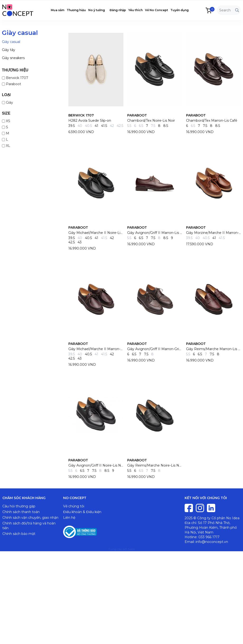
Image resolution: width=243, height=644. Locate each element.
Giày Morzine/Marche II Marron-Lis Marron (214, 233)
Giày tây (9, 50)
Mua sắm (58, 10)
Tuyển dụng (180, 10)
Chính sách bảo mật (19, 534)
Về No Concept (157, 10)
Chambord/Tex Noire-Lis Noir (151, 120)
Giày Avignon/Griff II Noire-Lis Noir (96, 465)
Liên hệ (69, 518)
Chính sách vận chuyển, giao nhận (30, 518)
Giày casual (11, 42)
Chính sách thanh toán (21, 512)
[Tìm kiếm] (237, 10)
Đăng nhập (118, 10)
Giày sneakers (13, 58)
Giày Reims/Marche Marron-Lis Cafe (214, 349)
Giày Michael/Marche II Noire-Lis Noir (96, 233)
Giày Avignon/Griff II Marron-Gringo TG (155, 349)
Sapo (131, 549)
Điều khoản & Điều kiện (82, 512)
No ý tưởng (97, 10)
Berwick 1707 (15, 78)
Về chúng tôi (74, 506)
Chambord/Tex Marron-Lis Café (212, 120)
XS (6, 121)
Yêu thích (136, 10)
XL (6, 146)
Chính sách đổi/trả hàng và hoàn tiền (29, 526)
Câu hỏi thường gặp (19, 506)
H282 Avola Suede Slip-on (90, 120)
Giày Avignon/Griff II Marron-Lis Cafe (155, 233)
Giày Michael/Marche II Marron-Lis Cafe (96, 349)
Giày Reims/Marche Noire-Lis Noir (155, 465)
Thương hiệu (76, 10)
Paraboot (12, 84)
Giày (7, 102)
